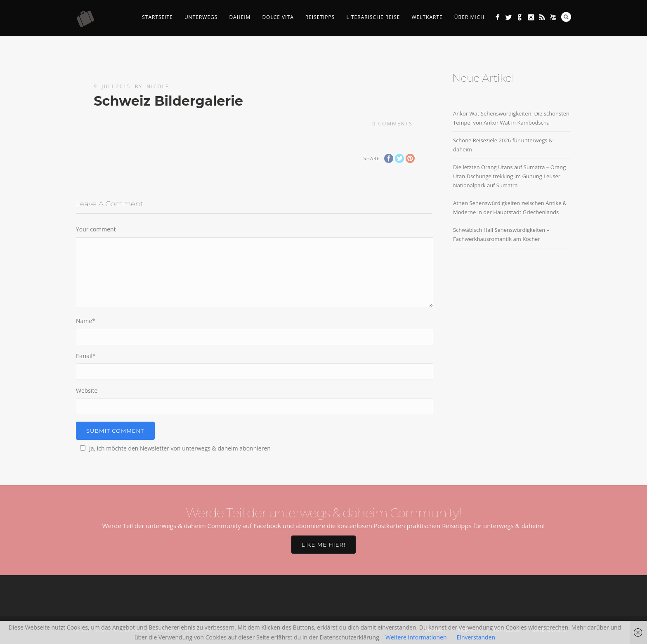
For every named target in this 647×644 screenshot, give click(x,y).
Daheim (240, 17)
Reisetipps (320, 17)
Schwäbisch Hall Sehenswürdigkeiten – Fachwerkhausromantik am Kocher (501, 234)
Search (566, 17)
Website (87, 390)
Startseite (157, 17)
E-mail (86, 356)
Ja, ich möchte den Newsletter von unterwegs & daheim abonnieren (174, 448)
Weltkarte (427, 17)
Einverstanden (476, 637)
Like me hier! (323, 545)
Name (86, 321)
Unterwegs (201, 17)
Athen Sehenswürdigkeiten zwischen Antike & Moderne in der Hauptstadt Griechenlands (510, 208)
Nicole (158, 86)
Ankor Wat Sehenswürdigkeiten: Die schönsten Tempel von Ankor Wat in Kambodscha (511, 118)
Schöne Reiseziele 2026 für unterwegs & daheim (503, 145)
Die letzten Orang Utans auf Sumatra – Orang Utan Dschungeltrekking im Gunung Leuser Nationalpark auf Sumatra (509, 176)
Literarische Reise (373, 17)
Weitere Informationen (416, 637)
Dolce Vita (278, 17)
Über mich (469, 17)
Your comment (96, 229)
